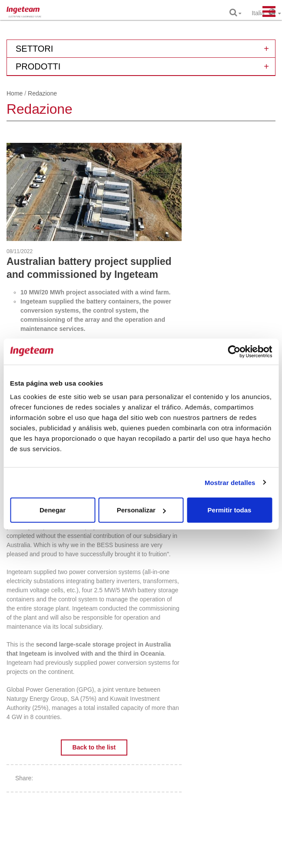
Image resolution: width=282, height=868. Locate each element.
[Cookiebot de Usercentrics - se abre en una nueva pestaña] (234, 351)
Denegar (53, 510)
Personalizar (141, 510)
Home (15, 93)
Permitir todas (230, 510)
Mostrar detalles (230, 482)
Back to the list (94, 747)
